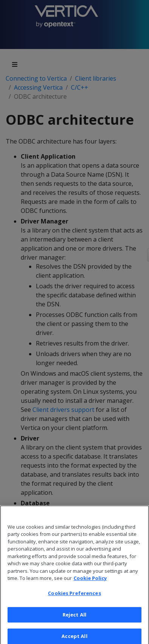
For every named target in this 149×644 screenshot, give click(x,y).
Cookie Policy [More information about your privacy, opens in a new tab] (90, 582)
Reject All (74, 619)
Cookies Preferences (74, 597)
